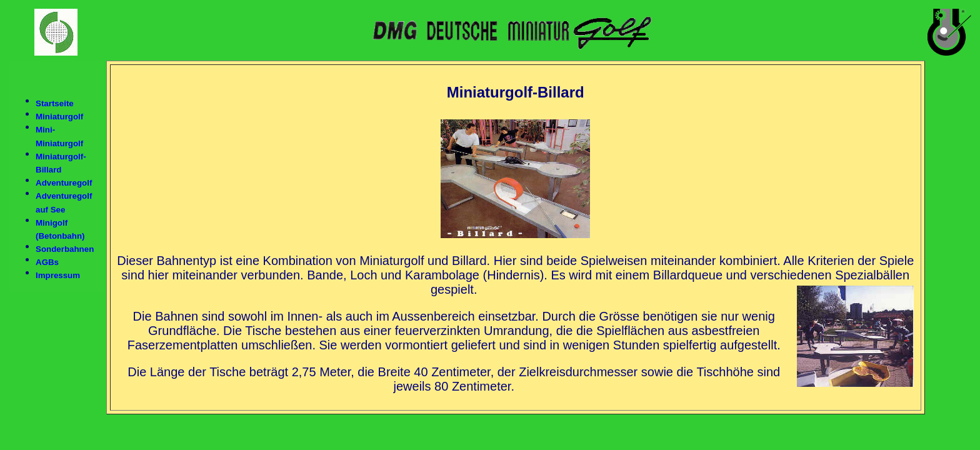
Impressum (58, 276)
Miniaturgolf (59, 117)
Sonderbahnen (65, 249)
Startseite (55, 103)
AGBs (47, 262)
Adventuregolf (64, 183)
